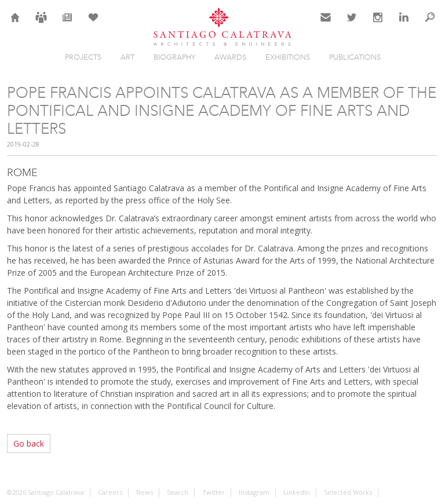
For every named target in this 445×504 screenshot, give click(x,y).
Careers (41, 24)
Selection (93, 24)
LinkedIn (404, 24)
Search (430, 24)
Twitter (352, 24)
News (68, 24)
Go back (29, 443)
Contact (326, 24)
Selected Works (348, 492)
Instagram (378, 24)
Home (15, 24)
